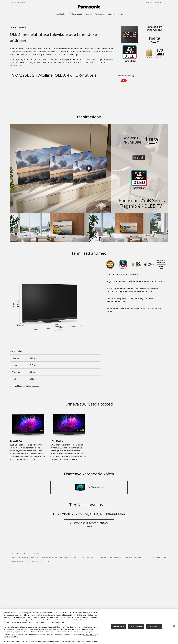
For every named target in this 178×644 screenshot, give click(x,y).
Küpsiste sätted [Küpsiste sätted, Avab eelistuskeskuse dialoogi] (119, 626)
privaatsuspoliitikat (11, 637)
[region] (89, 626)
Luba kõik (154, 626)
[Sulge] (174, 626)
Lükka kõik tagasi (136, 626)
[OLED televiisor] (89, 567)
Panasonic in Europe (19, 3)
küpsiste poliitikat (90, 634)
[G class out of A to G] (124, 161)
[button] (89, 605)
